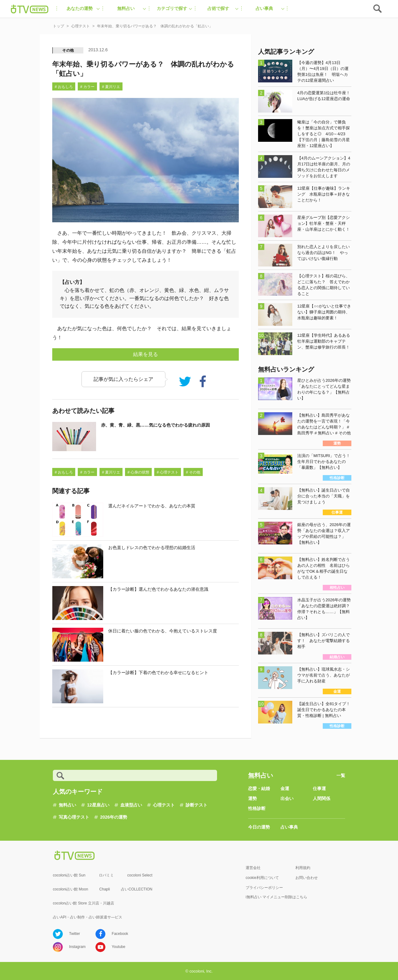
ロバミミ (106, 875)
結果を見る (146, 354)
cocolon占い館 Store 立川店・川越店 (83, 903)
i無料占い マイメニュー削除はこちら (276, 897)
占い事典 (289, 827)
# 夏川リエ (111, 87)
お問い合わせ (307, 878)
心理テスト (164, 805)
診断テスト (197, 805)
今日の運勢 (259, 827)
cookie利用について (262, 878)
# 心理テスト (168, 472)
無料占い (67, 805)
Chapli (104, 889)
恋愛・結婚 (259, 788)
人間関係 (322, 798)
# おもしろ (64, 87)
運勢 (252, 798)
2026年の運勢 (114, 817)
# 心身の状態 (138, 472)
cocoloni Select (140, 875)
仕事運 (319, 788)
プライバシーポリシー (264, 888)
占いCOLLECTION (137, 889)
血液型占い (131, 805)
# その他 (193, 472)
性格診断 (257, 808)
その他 (68, 50)
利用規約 (303, 868)
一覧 (341, 775)
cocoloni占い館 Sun (69, 875)
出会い (287, 798)
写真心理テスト (74, 817)
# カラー (87, 87)
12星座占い (98, 805)
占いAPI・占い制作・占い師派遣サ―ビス (88, 917)
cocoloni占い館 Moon (70, 889)
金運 (285, 788)
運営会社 (253, 868)
